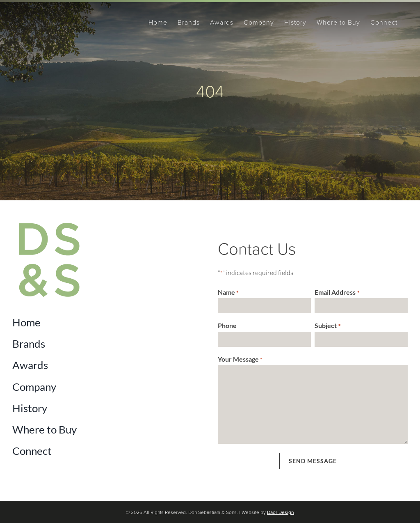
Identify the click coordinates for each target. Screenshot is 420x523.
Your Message (240, 360)
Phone (227, 325)
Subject (327, 326)
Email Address (337, 293)
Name (228, 293)
